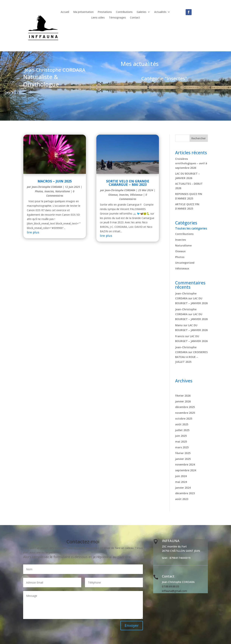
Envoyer (132, 625)
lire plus (33, 232)
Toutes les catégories (191, 228)
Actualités (160, 12)
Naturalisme (63, 191)
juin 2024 (181, 476)
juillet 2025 (182, 430)
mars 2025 (182, 447)
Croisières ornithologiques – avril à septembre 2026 (191, 163)
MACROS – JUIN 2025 (55, 181)
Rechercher (199, 138)
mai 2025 (181, 442)
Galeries (142, 12)
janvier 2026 (183, 401)
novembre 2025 (185, 413)
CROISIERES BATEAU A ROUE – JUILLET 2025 (191, 357)
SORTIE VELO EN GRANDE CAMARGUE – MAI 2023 (128, 183)
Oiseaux (113, 195)
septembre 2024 (186, 470)
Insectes (49, 191)
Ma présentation (83, 12)
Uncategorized (185, 263)
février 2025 (183, 453)
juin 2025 (181, 436)
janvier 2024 (183, 488)
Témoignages (117, 18)
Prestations (105, 12)
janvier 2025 (183, 459)
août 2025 (182, 424)
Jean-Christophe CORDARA (47, 187)
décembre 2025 (185, 407)
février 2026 (183, 396)
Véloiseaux (136, 195)
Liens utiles (98, 18)
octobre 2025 (184, 419)
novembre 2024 (185, 464)
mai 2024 (181, 482)
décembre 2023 (185, 493)
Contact (135, 18)
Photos (39, 191)
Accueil (65, 12)
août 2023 (182, 499)
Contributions (124, 12)
